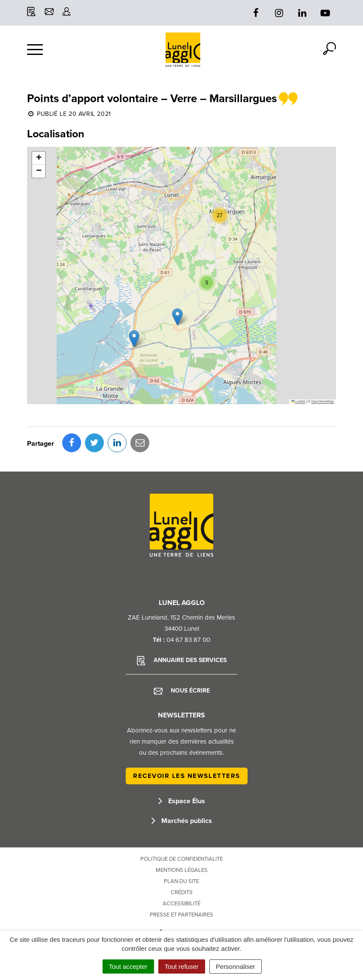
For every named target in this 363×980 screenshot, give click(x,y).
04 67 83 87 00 (188, 640)
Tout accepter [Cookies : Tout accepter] (128, 966)
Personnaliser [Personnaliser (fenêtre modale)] (236, 966)
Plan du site (181, 881)
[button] (134, 339)
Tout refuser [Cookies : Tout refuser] (182, 966)
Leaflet (298, 401)
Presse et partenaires (181, 915)
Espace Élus (182, 801)
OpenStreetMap (322, 401)
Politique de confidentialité (181, 859)
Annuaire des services (182, 661)
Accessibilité (181, 904)
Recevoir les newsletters (187, 776)
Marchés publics (182, 821)
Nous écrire (182, 691)
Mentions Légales (182, 870)
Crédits (182, 892)
